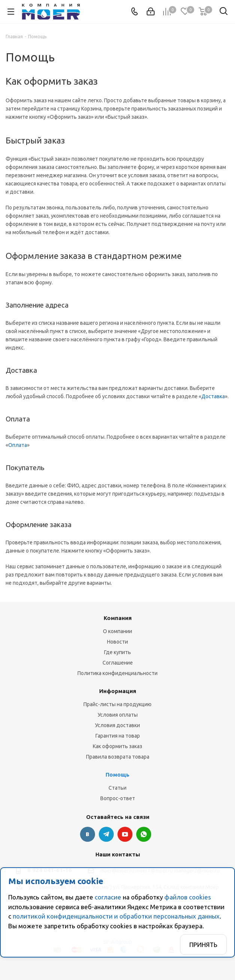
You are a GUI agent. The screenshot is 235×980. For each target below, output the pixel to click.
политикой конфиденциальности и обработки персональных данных (116, 916)
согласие (108, 897)
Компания (118, 618)
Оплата (18, 445)
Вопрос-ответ (118, 798)
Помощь (117, 775)
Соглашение (118, 663)
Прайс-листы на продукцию (117, 704)
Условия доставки (117, 725)
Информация (118, 691)
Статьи (117, 788)
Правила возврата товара (118, 757)
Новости (117, 642)
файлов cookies (188, 897)
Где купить (117, 652)
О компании (117, 631)
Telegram (106, 834)
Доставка (213, 396)
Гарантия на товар (118, 736)
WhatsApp (144, 834)
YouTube (125, 834)
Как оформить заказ (117, 746)
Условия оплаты (118, 715)
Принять (203, 945)
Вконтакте (88, 834)
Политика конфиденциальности (117, 673)
